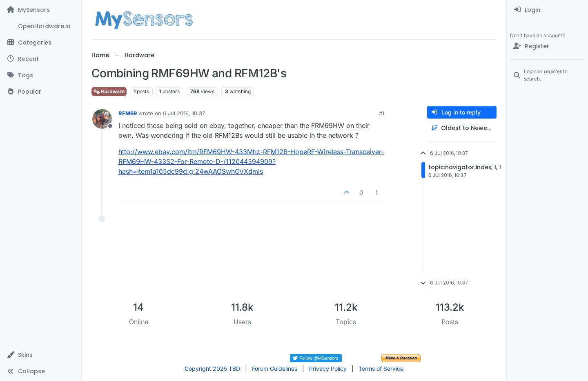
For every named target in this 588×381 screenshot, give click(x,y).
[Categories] (41, 43)
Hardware (109, 91)
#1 (382, 113)
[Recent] (41, 59)
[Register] (547, 46)
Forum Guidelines (275, 369)
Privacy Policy (328, 369)
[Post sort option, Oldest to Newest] (462, 128)
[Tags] (41, 75)
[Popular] (41, 92)
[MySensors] (41, 10)
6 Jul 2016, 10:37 (184, 113)
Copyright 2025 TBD (212, 369)
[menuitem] (547, 10)
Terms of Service (381, 369)
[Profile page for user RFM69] (102, 119)
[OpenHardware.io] (41, 26)
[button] (41, 355)
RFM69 (128, 113)
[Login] (547, 10)
